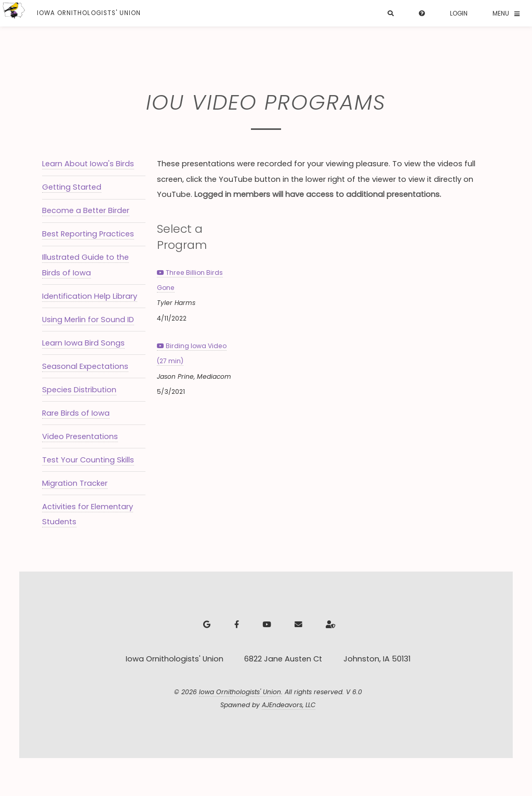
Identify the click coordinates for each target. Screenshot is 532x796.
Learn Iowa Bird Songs (83, 343)
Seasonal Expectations (85, 366)
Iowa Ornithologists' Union (240, 692)
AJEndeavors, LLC (289, 705)
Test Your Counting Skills (88, 460)
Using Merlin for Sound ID (88, 320)
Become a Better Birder (86, 210)
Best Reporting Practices (88, 234)
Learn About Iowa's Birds (88, 164)
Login (459, 14)
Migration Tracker (75, 483)
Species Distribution (79, 390)
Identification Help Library (90, 296)
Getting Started (72, 187)
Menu (501, 14)
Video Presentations (80, 436)
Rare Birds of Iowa (76, 413)
